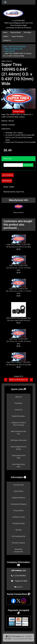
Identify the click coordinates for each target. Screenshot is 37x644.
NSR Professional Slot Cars (19, 433)
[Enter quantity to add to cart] (13, 165)
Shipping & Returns (18, 498)
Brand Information (18, 416)
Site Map (18, 530)
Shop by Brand (15, 32)
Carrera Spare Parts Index (18, 457)
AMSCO (6, 36)
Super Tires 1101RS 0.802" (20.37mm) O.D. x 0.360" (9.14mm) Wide (18, 341)
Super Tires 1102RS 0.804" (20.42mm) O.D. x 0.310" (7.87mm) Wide (18, 268)
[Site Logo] (18, 12)
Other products (18, 212)
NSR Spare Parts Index (18, 440)
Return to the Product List (18, 380)
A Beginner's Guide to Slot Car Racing (18, 424)
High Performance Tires (17, 46)
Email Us (18, 587)
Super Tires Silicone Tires (13, 49)
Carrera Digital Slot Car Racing (18, 448)
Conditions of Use (18, 517)
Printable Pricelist (18, 523)
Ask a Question (8, 175)
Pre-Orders (28, 32)
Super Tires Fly (10, 51)
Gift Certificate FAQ (19, 536)
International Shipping (18, 504)
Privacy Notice (18, 511)
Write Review (7, 181)
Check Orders (19, 491)
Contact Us (7, 40)
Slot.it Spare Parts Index (19, 466)
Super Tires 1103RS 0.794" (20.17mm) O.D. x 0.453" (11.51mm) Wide (18, 291)
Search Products (17, 36)
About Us (18, 397)
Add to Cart (28, 165)
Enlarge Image (19, 111)
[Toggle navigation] (5, 2)
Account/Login (18, 485)
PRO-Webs (28, 639)
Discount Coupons (18, 543)
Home (5, 32)
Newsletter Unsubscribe (18, 550)
